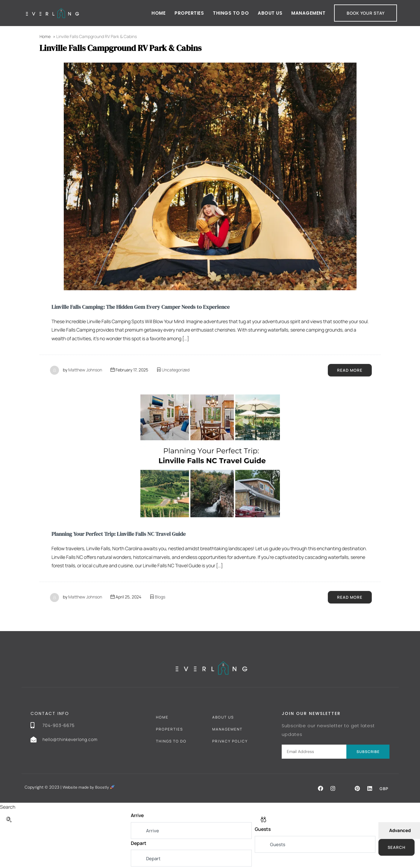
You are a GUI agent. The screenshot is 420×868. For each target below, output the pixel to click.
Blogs (160, 598)
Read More (350, 370)
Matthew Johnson (85, 370)
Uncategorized (176, 370)
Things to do (231, 13)
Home (159, 13)
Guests (263, 831)
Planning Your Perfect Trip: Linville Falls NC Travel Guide (127, 534)
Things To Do (171, 742)
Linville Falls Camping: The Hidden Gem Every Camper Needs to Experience (151, 307)
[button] (320, 789)
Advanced (400, 832)
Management (308, 13)
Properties (189, 13)
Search (397, 848)
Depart (139, 844)
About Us (270, 13)
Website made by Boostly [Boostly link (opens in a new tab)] (90, 788)
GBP (384, 789)
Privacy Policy (230, 742)
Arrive (138, 816)
